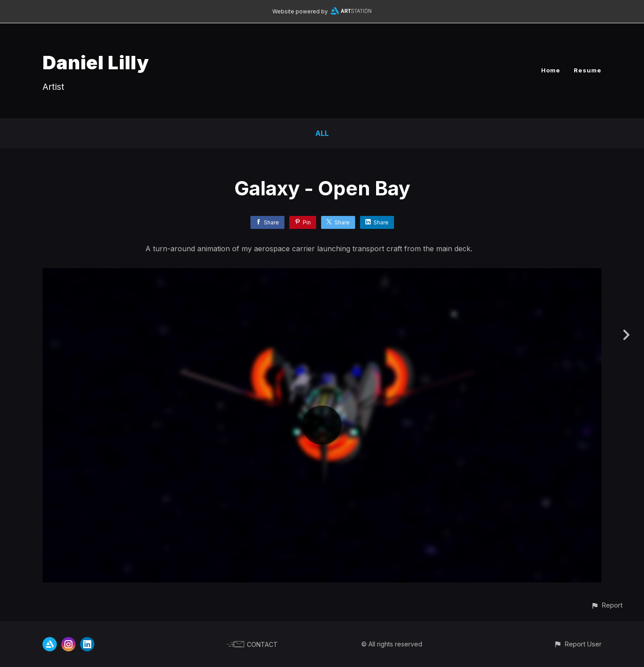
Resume (588, 70)
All (322, 133)
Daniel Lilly (96, 62)
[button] (607, 605)
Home (551, 70)
